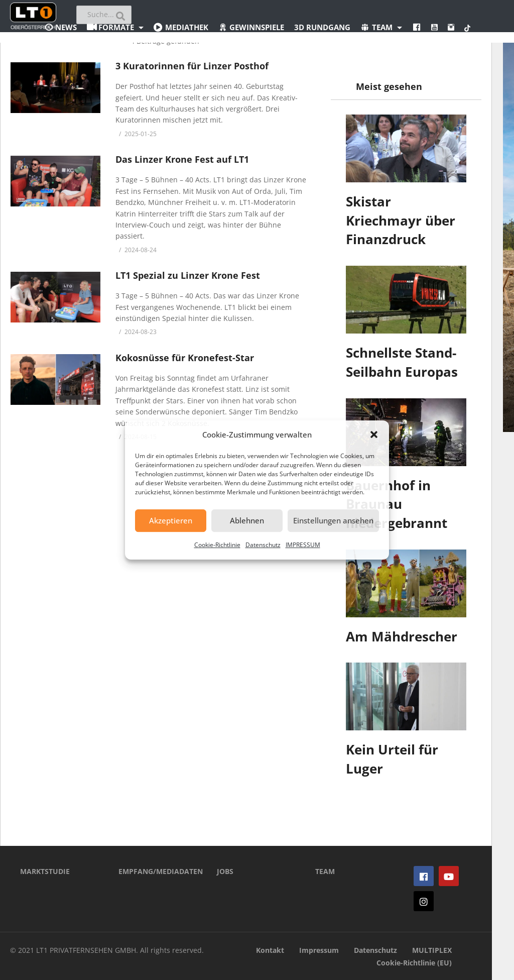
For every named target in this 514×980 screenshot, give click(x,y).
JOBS (225, 871)
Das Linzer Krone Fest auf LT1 (182, 159)
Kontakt (270, 950)
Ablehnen (247, 520)
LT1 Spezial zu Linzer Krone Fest (188, 275)
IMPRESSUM (303, 545)
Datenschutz (263, 545)
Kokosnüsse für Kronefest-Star (185, 358)
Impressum (319, 950)
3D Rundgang (322, 27)
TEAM (325, 871)
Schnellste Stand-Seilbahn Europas (402, 362)
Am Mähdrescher (402, 636)
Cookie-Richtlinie (217, 545)
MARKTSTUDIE (45, 871)
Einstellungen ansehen (333, 520)
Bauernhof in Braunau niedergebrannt (397, 504)
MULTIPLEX (432, 950)
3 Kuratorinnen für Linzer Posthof (192, 66)
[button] (374, 434)
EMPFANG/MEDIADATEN (153, 871)
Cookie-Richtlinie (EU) (414, 963)
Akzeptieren (171, 520)
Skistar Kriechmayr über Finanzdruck (401, 220)
